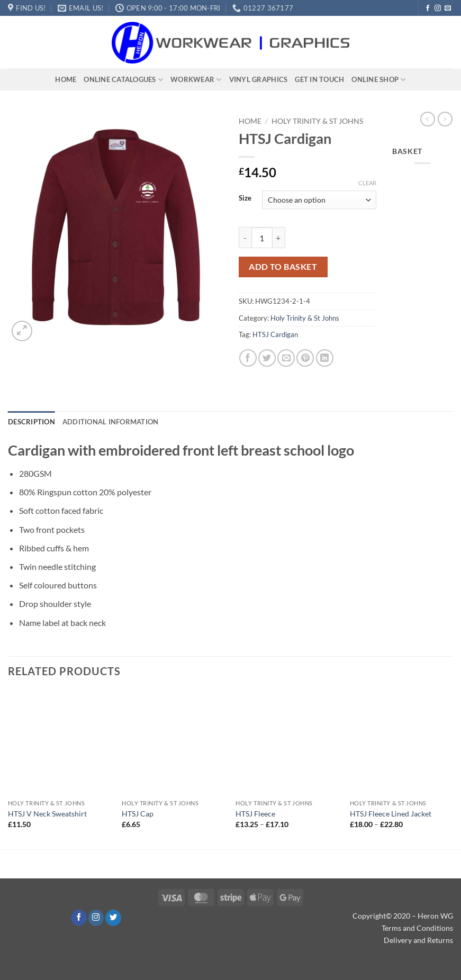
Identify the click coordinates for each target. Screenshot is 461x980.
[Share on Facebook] (248, 358)
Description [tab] (31, 422)
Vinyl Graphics (259, 79)
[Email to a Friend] (286, 358)
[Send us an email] (448, 8)
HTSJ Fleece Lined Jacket (391, 814)
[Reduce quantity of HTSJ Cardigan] (245, 238)
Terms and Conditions (417, 928)
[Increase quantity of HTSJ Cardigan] (279, 238)
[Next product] (428, 119)
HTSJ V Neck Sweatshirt (47, 814)
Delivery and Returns (418, 940)
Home (66, 79)
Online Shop (378, 80)
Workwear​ (196, 80)
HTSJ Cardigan (275, 334)
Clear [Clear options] (367, 183)
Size (245, 198)
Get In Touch (319, 79)
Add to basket (283, 267)
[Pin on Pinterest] (305, 358)
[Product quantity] (262, 238)
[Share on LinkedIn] (325, 358)
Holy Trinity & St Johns (317, 121)
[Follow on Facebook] (428, 8)
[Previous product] (445, 119)
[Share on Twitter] (267, 358)
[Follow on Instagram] (438, 8)
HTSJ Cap (138, 814)
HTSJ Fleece (255, 814)
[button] (22, 331)
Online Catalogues (123, 80)
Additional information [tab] (111, 422)
